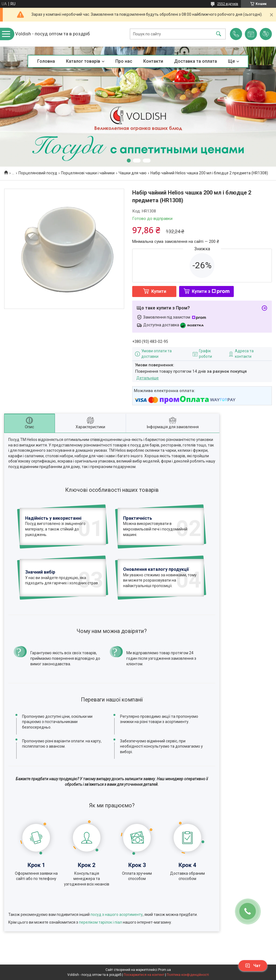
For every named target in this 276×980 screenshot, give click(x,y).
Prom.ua (164, 970)
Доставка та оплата (196, 61)
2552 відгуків (228, 4)
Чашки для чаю (133, 173)
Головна (46, 61)
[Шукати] (219, 34)
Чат (253, 966)
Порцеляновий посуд (38, 173)
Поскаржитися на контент (144, 975)
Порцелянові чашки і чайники (88, 173)
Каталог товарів (83, 61)
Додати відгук (266, 34)
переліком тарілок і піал (100, 922)
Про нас (124, 61)
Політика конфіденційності (188, 975)
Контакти (153, 61)
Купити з (211, 291)
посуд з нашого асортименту (117, 915)
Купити (159, 291)
